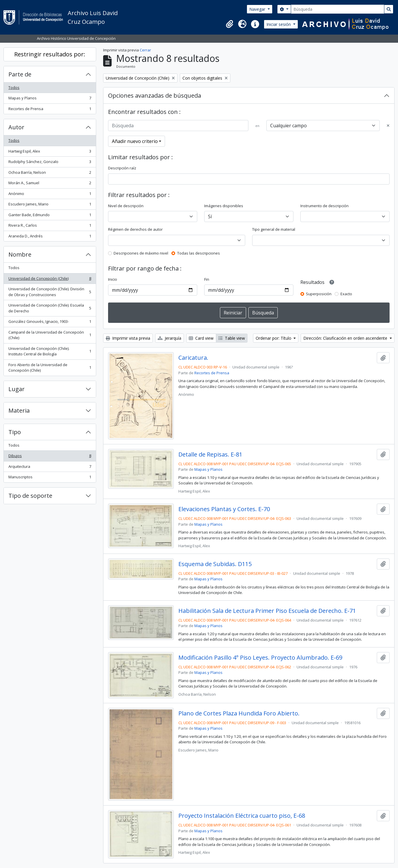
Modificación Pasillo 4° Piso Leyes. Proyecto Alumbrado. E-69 (260, 658)
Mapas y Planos (50, 99)
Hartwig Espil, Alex (50, 152)
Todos (14, 87)
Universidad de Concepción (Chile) (50, 280)
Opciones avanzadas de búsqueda (155, 95)
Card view (201, 338)
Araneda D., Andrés (50, 237)
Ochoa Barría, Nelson (50, 174)
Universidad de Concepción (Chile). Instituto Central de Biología (50, 351)
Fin (207, 279)
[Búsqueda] (338, 9)
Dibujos (50, 457)
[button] (230, 24)
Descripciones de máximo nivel (141, 253)
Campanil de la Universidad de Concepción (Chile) (50, 335)
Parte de (20, 74)
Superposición (319, 294)
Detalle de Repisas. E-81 (210, 454)
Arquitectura (50, 468)
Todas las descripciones (199, 253)
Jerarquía (170, 338)
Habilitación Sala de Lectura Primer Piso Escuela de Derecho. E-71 (267, 611)
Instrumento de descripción (325, 206)
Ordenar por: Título (274, 338)
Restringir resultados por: (50, 54)
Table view (232, 338)
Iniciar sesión (279, 24)
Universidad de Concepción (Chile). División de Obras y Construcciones (50, 292)
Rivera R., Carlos (50, 227)
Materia (19, 410)
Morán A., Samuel (50, 184)
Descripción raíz (122, 168)
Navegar (258, 9)
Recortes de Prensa (50, 110)
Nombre (20, 254)
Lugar (17, 389)
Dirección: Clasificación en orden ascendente (346, 338)
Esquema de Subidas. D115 (215, 564)
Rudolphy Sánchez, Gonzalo (50, 163)
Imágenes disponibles (224, 206)
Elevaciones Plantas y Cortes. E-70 (224, 509)
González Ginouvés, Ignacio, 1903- (50, 323)
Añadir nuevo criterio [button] (135, 141)
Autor (16, 127)
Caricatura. (193, 358)
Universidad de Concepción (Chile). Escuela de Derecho (50, 308)
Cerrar (145, 50)
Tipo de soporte (30, 496)
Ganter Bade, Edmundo (50, 216)
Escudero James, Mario (50, 205)
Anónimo (50, 195)
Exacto (346, 294)
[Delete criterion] (388, 126)
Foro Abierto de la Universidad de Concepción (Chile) (50, 368)
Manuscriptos (50, 478)
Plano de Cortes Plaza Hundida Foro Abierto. (239, 713)
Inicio (113, 279)
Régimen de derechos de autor (135, 229)
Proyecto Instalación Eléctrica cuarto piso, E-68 (242, 816)
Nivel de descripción (126, 206)
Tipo (15, 432)
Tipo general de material (274, 229)
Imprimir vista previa (128, 338)
